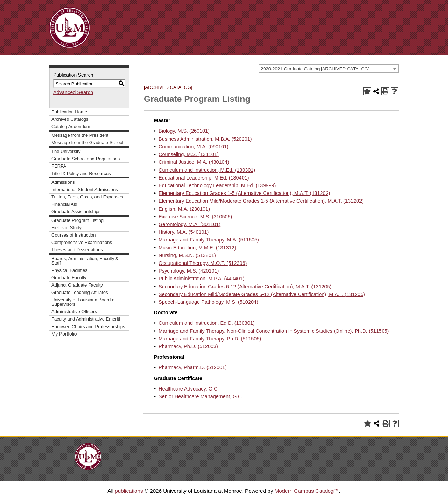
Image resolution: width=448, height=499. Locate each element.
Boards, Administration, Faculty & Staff (85, 261)
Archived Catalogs (70, 119)
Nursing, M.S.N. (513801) (187, 255)
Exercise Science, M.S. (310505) (195, 217)
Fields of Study (66, 228)
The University (66, 151)
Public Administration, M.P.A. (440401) (201, 279)
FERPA (59, 166)
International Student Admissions (85, 189)
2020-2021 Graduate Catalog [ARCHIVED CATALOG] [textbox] (315, 69)
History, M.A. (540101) (184, 232)
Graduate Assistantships (76, 212)
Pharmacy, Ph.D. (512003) (188, 346)
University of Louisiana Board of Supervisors (84, 302)
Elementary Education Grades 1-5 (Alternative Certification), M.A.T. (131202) (244, 193)
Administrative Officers (74, 312)
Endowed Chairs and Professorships (88, 327)
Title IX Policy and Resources (81, 173)
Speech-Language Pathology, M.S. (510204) (208, 302)
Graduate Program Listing (78, 220)
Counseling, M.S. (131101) (189, 154)
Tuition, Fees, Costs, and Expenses (87, 197)
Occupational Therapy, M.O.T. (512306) (203, 263)
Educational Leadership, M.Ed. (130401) (204, 178)
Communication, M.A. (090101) (194, 147)
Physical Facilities (69, 270)
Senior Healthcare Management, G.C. (201, 396)
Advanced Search (73, 92)
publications (129, 491)
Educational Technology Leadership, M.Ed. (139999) (217, 185)
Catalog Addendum (71, 126)
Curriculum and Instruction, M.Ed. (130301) (207, 170)
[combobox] (329, 69)
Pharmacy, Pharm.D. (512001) (193, 367)
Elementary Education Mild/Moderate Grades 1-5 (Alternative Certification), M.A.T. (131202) (261, 201)
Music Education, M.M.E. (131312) (197, 248)
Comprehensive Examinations (82, 242)
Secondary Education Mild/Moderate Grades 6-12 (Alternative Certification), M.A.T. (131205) (262, 294)
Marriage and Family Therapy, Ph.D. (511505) (210, 339)
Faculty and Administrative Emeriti (86, 319)
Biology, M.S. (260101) (184, 131)
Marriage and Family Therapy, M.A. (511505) (209, 240)
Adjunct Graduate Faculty (77, 285)
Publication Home (69, 112)
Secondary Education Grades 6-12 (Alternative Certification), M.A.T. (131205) (245, 287)
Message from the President (80, 135)
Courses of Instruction (74, 235)
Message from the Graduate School (87, 143)
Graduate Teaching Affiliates (80, 292)
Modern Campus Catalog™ (307, 491)
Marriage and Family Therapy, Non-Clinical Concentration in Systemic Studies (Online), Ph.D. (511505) (274, 331)
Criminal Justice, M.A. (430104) (194, 162)
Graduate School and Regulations (86, 159)
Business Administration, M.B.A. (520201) (205, 139)
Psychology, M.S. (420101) (189, 271)
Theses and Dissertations (77, 250)
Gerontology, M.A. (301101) (190, 224)
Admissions (63, 182)
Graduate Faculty (69, 278)
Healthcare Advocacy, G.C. (189, 389)
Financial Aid (64, 204)
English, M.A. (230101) (184, 209)
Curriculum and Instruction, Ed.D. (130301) (206, 323)
